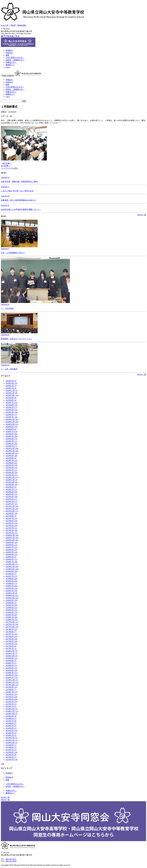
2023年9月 (11, 456)
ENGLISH (22, 25)
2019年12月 (12, 564)
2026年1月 (11, 388)
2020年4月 (11, 555)
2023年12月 (12, 448)
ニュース (5, 25)
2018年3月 (11, 615)
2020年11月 (12, 538)
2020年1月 (11, 562)
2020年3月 (11, 557)
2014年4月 (11, 728)
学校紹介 (9, 50)
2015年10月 (12, 685)
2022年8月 (11, 487)
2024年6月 (11, 434)
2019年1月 (11, 591)
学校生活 (9, 53)
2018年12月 (11, 593)
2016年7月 (11, 663)
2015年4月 (11, 699)
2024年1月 (11, 446)
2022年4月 (11, 497)
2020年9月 (11, 542)
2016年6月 (11, 665)
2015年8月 (11, 690)
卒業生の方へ (11, 62)
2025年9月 (11, 398)
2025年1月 (11, 417)
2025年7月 (11, 403)
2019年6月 (11, 579)
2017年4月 (11, 641)
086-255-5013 (11, 859)
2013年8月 (11, 747)
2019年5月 (11, 581)
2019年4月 (11, 583)
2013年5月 (11, 755)
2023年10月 (12, 453)
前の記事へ (7, 163)
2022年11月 (11, 480)
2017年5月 (11, 639)
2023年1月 (11, 475)
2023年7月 (11, 460)
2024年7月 (11, 432)
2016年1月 (11, 678)
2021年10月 (12, 511)
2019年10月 (12, 569)
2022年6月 (11, 492)
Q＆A (8, 67)
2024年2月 (11, 444)
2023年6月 (11, 463)
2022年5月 (11, 494)
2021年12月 (12, 506)
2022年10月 (11, 482)
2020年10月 (12, 540)
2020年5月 (11, 552)
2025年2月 (11, 415)
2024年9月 (11, 427)
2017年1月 (11, 649)
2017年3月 (11, 644)
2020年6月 (11, 550)
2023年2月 (11, 473)
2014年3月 (11, 731)
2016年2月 (11, 675)
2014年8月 (11, 719)
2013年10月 (11, 743)
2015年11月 (12, 682)
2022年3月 (11, 499)
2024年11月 (12, 422)
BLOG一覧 (142, 374)
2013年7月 (11, 750)
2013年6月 (11, 752)
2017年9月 (11, 629)
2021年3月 (11, 528)
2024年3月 (11, 441)
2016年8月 (11, 661)
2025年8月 (11, 400)
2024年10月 (12, 424)
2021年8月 (11, 516)
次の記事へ (6, 166)
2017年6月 (11, 637)
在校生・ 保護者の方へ (15, 60)
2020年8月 (11, 545)
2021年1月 (11, 533)
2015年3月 (11, 702)
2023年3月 (11, 470)
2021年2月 (11, 530)
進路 (7, 55)
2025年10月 (12, 395)
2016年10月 (11, 656)
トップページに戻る (10, 168)
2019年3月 (11, 586)
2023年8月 (11, 458)
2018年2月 (11, 617)
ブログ (13, 25)
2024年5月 (11, 436)
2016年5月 (11, 668)
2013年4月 (11, 757)
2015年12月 (12, 680)
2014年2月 (11, 733)
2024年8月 (11, 429)
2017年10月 (12, 627)
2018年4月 (11, 612)
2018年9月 (11, 600)
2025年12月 (11, 391)
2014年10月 (11, 714)
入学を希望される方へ (15, 58)
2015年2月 (11, 704)
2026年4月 (11, 381)
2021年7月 (11, 518)
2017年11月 (12, 624)
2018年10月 (12, 598)
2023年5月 (11, 465)
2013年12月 (11, 738)
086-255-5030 (11, 861)
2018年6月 (11, 608)
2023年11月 (12, 451)
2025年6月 (11, 405)
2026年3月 (11, 383)
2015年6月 (11, 694)
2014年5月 (11, 726)
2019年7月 (11, 576)
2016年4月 (11, 670)
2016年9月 (11, 658)
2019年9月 (11, 571)
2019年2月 (11, 588)
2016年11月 (11, 653)
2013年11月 (11, 740)
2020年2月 (11, 559)
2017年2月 (11, 646)
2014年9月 (11, 716)
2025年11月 (11, 393)
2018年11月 (12, 596)
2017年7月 (11, 634)
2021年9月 (11, 514)
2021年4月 (11, 526)
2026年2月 (11, 386)
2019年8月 (11, 574)
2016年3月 (11, 673)
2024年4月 (11, 439)
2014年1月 (11, 735)
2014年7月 (11, 721)
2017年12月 (12, 622)
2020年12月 (12, 535)
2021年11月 (12, 509)
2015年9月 (11, 687)
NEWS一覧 (142, 215)
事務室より (10, 65)
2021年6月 (11, 521)
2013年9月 (11, 745)
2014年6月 (11, 723)
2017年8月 (11, 632)
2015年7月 (11, 692)
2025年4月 (11, 410)
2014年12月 (11, 709)
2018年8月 (11, 603)
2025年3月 (11, 412)
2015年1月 (11, 706)
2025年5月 (11, 407)
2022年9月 (11, 485)
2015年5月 (11, 697)
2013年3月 (11, 760)
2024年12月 (12, 419)
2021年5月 (11, 523)
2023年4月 (11, 468)
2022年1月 (11, 504)
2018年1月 (11, 620)
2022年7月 (11, 489)
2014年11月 (12, 711)
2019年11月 (12, 567)
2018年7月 (11, 605)
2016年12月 (11, 651)
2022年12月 (12, 477)
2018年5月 (11, 610)
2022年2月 (11, 501)
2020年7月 (11, 547)
